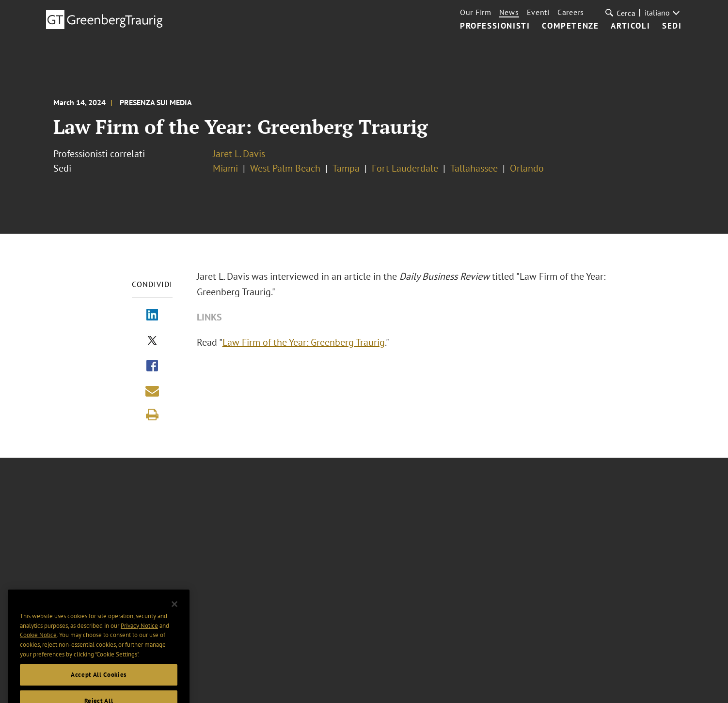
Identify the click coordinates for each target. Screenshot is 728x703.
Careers (571, 12)
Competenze (570, 26)
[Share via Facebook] (152, 367)
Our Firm (476, 12)
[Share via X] (152, 341)
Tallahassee (474, 168)
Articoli (630, 26)
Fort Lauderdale (405, 168)
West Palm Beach (285, 168)
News (509, 12)
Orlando (527, 168)
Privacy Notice (139, 642)
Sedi (672, 26)
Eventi (538, 12)
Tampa (346, 168)
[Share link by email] (152, 391)
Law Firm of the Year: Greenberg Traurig (309, 342)
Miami (225, 168)
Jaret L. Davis (239, 154)
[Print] (152, 415)
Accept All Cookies (99, 690)
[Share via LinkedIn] (152, 316)
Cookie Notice (38, 651)
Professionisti (495, 26)
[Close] (174, 620)
